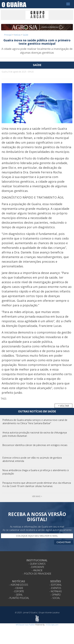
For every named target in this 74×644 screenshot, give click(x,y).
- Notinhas (56, 591)
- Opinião (55, 595)
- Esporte (18, 591)
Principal (8, 35)
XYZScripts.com (52, 625)
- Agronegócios (19, 585)
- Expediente (37, 567)
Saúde (25, 35)
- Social (55, 598)
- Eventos (55, 588)
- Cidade (18, 588)
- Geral (19, 595)
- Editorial (56, 585)
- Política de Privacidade (37, 574)
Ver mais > (37, 496)
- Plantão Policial (19, 598)
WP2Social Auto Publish (25, 625)
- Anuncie (37, 570)
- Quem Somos (37, 564)
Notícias (17, 35)
